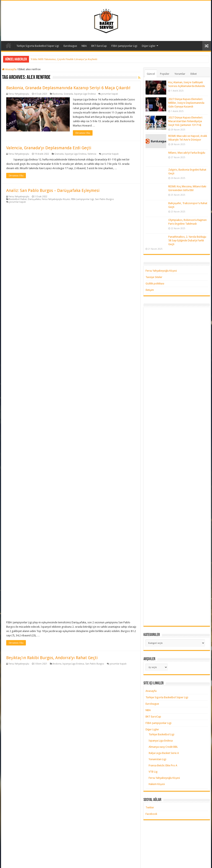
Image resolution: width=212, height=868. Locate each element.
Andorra (57, 334)
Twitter (150, 807)
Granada (68, 94)
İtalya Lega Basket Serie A (164, 753)
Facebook (151, 814)
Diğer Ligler (149, 46)
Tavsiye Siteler (154, 277)
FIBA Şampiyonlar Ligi (124, 46)
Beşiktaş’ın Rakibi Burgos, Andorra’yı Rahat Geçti (52, 327)
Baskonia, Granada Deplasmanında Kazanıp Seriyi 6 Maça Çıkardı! (68, 88)
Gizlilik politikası (155, 284)
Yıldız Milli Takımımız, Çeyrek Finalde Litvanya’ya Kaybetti (64, 59)
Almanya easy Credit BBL (163, 747)
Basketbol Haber (18, 199)
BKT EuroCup (99, 46)
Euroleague (70, 46)
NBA (84, 46)
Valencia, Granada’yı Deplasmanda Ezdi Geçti (49, 148)
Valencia (92, 154)
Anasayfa (8, 45)
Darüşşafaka (34, 199)
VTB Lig (153, 772)
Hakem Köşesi (157, 784)
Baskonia (58, 94)
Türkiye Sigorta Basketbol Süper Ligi (38, 46)
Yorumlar (180, 74)
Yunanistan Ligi (157, 759)
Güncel (151, 74)
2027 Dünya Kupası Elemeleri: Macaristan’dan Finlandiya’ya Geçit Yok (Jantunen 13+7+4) (185, 121)
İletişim (150, 290)
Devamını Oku (83, 133)
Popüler (165, 74)
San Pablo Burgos (104, 199)
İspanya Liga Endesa (85, 94)
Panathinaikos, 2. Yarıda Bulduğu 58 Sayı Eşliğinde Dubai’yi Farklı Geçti (187, 240)
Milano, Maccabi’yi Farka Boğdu (187, 153)
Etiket (194, 74)
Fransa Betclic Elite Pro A (163, 765)
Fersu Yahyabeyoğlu (19, 94)
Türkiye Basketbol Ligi (161, 734)
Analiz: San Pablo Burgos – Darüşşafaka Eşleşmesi (53, 190)
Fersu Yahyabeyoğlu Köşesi (56, 199)
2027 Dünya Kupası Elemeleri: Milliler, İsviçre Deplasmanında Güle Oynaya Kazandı (186, 103)
